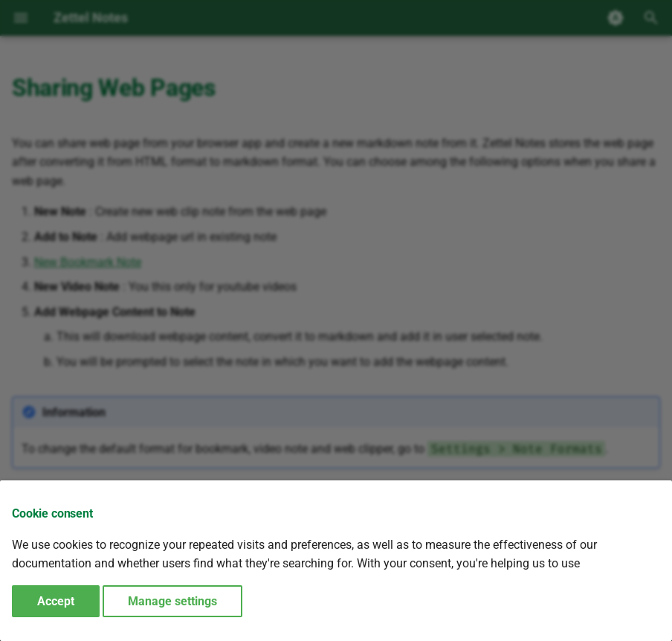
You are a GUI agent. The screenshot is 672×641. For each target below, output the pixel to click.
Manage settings (172, 601)
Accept (56, 601)
